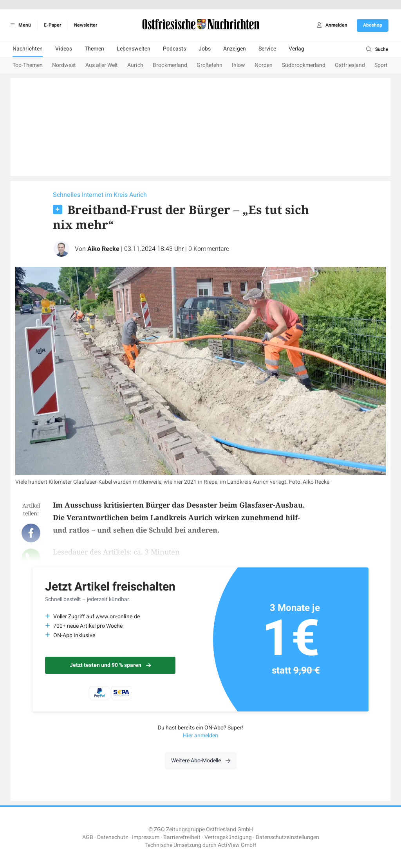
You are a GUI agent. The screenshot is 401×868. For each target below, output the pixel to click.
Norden (264, 65)
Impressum (146, 837)
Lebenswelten (134, 49)
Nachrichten (28, 49)
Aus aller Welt (102, 65)
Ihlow (238, 65)
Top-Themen (28, 65)
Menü (19, 25)
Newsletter (86, 25)
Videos (64, 49)
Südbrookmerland (304, 65)
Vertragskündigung (228, 837)
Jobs (205, 49)
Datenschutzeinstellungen (287, 837)
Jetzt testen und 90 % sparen (110, 665)
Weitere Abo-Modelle (201, 761)
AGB (88, 837)
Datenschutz (113, 837)
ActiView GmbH (237, 845)
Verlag (296, 49)
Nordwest (64, 65)
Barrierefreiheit (182, 837)
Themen (94, 49)
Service (267, 49)
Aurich (135, 65)
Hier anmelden (200, 736)
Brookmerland (170, 65)
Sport (381, 65)
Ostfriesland (350, 65)
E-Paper (52, 25)
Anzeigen (235, 49)
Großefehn (210, 65)
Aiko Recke (103, 249)
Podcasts (174, 49)
